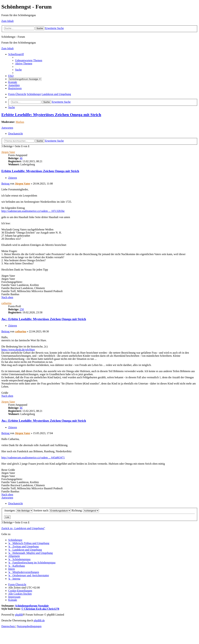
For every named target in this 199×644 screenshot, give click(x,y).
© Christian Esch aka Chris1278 (40, 609)
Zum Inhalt (8, 21)
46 (21, 158)
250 (22, 309)
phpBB (19, 615)
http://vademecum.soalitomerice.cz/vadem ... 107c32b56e (33, 211)
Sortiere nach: (52, 510)
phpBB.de (39, 620)
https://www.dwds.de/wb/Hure (18, 350)
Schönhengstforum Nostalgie (32, 606)
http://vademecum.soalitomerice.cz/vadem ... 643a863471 (33, 458)
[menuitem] (29, 60)
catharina (6, 303)
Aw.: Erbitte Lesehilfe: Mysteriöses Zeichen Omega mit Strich (44, 319)
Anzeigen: (18, 510)
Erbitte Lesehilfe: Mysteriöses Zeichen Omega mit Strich (51, 115)
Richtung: (85, 510)
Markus (20, 122)
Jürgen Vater (8, 152)
